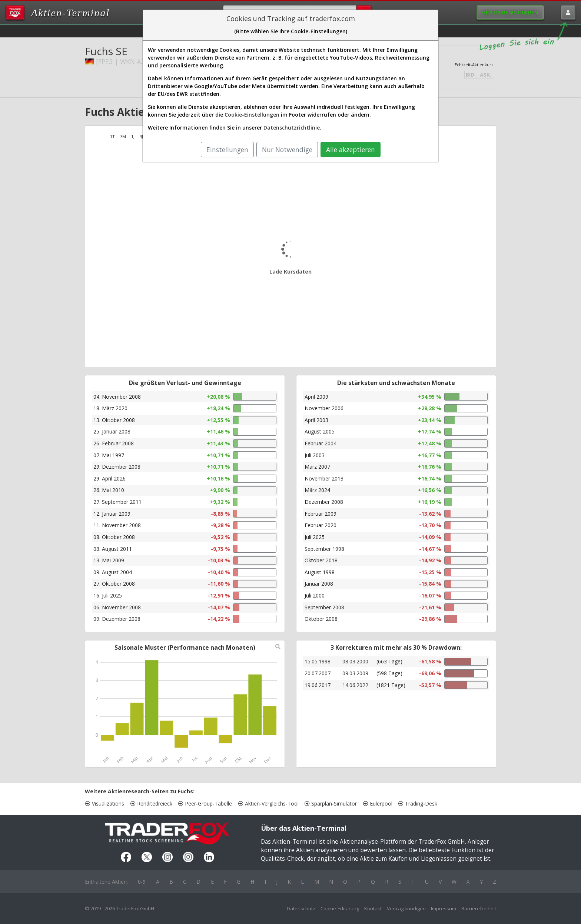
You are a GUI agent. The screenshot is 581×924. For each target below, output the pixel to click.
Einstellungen (227, 150)
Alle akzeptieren (351, 150)
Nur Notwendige (287, 150)
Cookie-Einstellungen (252, 115)
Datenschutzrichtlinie (292, 128)
